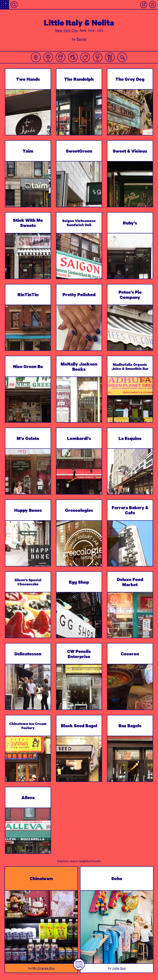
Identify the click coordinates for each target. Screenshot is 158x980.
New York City (66, 30)
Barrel (81, 39)
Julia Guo (119, 968)
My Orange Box (44, 968)
